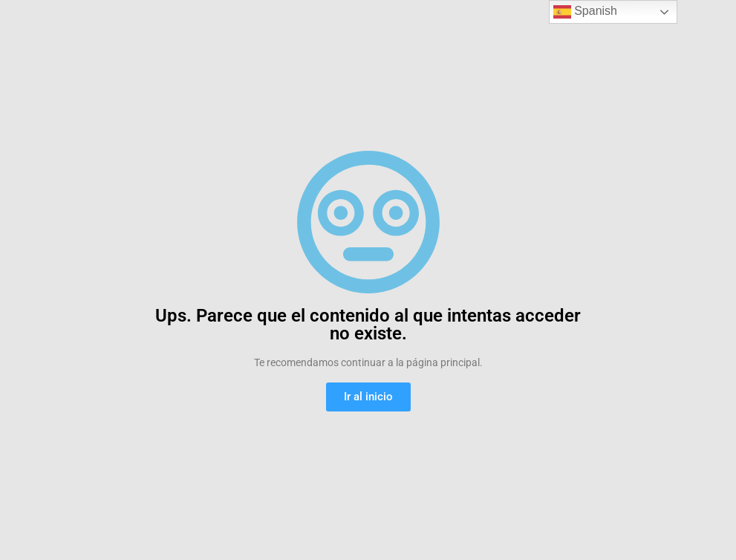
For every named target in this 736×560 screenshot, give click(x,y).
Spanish (585, 12)
